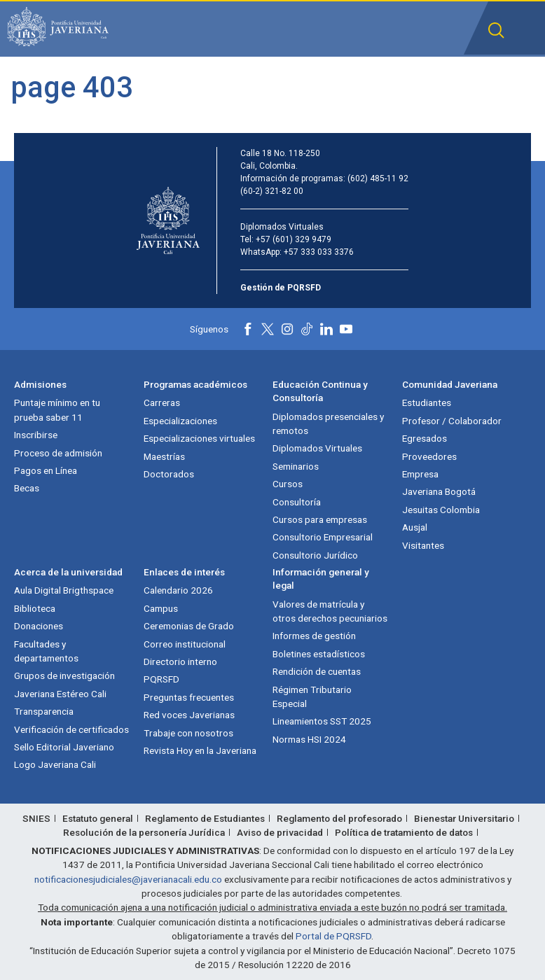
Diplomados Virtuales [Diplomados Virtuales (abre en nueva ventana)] (317, 448)
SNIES (36, 818)
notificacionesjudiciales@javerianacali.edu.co (128, 879)
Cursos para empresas (320, 519)
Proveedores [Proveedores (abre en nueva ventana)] (429, 456)
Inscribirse (36, 435)
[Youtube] (346, 329)
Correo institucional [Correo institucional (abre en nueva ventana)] (185, 644)
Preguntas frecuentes (189, 697)
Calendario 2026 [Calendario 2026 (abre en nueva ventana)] (178, 590)
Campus (161, 608)
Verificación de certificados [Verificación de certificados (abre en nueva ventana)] (71, 729)
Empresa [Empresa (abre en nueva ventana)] (420, 474)
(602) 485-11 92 (378, 178)
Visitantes (423, 545)
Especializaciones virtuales (199, 438)
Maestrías (164, 456)
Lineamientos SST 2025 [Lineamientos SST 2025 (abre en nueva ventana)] (322, 721)
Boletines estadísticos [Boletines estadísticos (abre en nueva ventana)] (319, 654)
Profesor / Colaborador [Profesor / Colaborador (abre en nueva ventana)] (452, 421)
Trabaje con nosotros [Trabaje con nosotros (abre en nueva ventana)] (188, 733)
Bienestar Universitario (464, 818)
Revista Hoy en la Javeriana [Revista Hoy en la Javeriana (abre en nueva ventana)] (200, 750)
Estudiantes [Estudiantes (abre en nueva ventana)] (427, 402)
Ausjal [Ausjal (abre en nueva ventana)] (415, 527)
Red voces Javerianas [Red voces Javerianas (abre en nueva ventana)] (189, 715)
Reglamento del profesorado (339, 818)
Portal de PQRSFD (333, 936)
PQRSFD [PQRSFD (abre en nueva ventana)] (161, 679)
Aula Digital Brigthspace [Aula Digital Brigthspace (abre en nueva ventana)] (64, 590)
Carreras (162, 402)
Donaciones (39, 626)
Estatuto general (98, 818)
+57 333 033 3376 (319, 252)
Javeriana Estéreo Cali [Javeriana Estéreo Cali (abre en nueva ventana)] (60, 694)
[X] (268, 329)
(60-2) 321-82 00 (272, 191)
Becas (27, 488)
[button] (496, 30)
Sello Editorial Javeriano (64, 747)
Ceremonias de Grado (189, 626)
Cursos (288, 484)
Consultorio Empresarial (323, 537)
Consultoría (297, 502)
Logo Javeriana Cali (55, 764)
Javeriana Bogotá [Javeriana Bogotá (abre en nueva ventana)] (439, 491)
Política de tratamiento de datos (404, 832)
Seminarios (296, 466)
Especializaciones (180, 421)
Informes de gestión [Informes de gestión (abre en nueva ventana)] (314, 636)
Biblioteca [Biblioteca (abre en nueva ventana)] (35, 608)
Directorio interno (180, 661)
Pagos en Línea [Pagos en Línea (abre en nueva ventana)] (46, 470)
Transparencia (44, 711)
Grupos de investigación (64, 675)
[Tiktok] (307, 329)
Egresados (425, 438)
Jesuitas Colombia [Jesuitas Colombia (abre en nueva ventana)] (441, 510)
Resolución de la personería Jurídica (144, 832)
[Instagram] (287, 329)
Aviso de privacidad (280, 832)
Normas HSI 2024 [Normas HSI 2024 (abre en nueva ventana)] (309, 739)
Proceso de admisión (58, 453)
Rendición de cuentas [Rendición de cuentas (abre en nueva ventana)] (317, 671)
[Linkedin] (326, 329)
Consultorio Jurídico (315, 555)
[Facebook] (248, 329)
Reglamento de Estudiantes (205, 818)
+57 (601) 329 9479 (294, 239)
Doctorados (169, 474)
